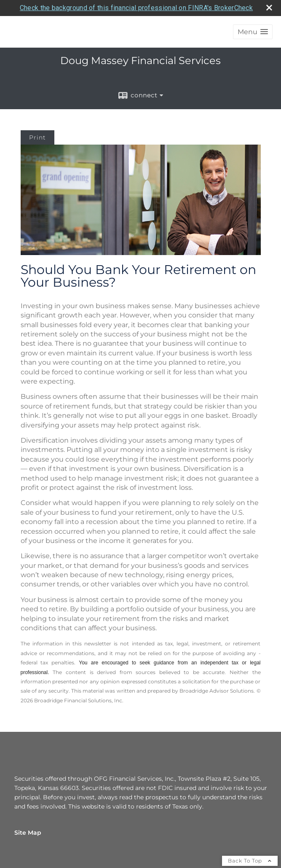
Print (37, 137)
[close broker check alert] (269, 7)
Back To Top (250, 860)
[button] (253, 31)
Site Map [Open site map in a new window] (28, 832)
